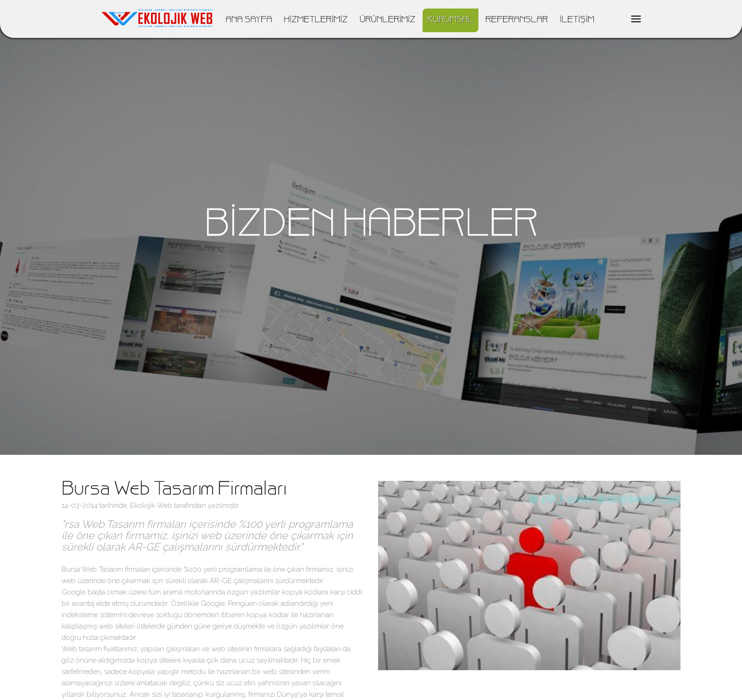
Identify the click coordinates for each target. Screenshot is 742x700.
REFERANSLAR (517, 20)
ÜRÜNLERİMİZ (388, 20)
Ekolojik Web (151, 505)
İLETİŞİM (577, 20)
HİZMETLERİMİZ (316, 20)
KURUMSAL (450, 20)
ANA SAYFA (249, 20)
